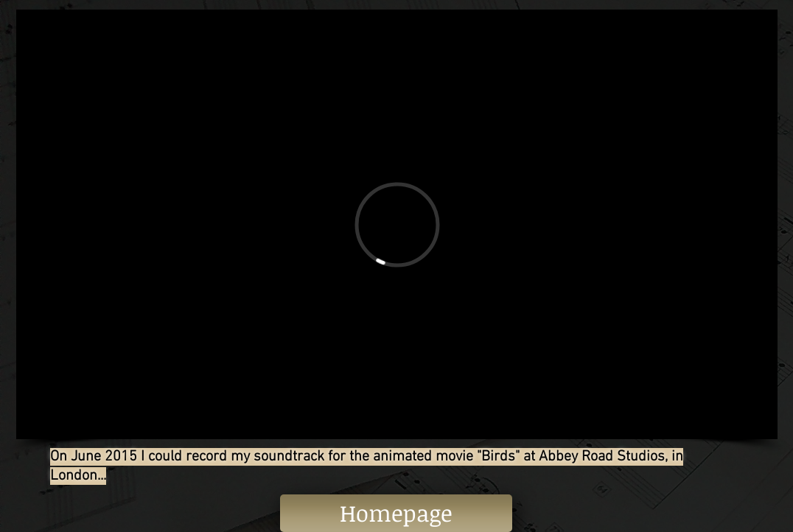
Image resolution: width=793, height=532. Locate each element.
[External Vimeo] (397, 224)
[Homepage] (396, 513)
